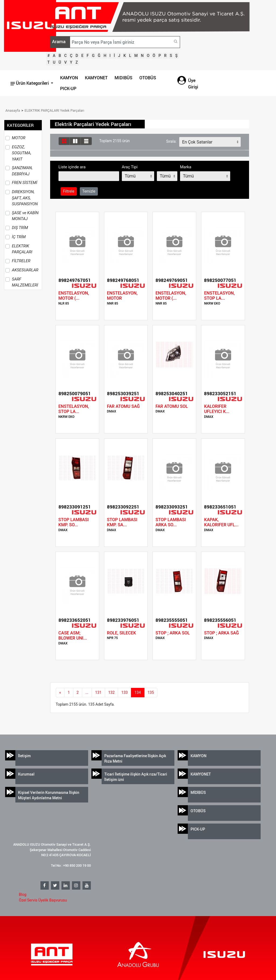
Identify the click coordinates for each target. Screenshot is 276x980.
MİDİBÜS (198, 792)
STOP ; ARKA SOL (173, 633)
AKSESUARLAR (25, 270)
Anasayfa (13, 110)
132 (112, 692)
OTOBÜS (148, 78)
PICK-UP (68, 88)
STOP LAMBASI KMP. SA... (122, 522)
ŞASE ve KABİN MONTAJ (25, 216)
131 (98, 692)
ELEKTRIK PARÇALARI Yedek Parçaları (54, 110)
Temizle (89, 191)
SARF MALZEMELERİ (25, 282)
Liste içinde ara (72, 167)
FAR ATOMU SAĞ (123, 406)
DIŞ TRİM (20, 228)
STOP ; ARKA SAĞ (221, 633)
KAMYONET (96, 78)
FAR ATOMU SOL (172, 406)
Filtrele (69, 191)
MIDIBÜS (123, 78)
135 (151, 692)
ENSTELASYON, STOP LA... (219, 296)
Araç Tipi (130, 167)
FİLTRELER (21, 261)
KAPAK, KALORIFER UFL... (221, 522)
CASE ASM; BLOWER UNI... (73, 636)
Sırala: (171, 141)
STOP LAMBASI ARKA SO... (171, 522)
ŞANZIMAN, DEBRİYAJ (22, 171)
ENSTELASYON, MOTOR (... (74, 296)
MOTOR (19, 138)
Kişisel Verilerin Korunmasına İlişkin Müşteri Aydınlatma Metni (49, 795)
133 (125, 692)
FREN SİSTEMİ (25, 183)
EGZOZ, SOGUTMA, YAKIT (22, 153)
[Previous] (60, 693)
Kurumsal (26, 774)
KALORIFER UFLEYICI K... (217, 409)
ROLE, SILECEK (122, 633)
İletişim (24, 756)
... (87, 692)
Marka (186, 167)
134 (138, 692)
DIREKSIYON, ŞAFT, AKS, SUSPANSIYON (25, 198)
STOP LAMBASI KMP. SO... (74, 522)
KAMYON (69, 78)
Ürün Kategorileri (30, 83)
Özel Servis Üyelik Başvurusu (43, 900)
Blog (23, 894)
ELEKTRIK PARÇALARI (22, 249)
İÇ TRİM (19, 237)
